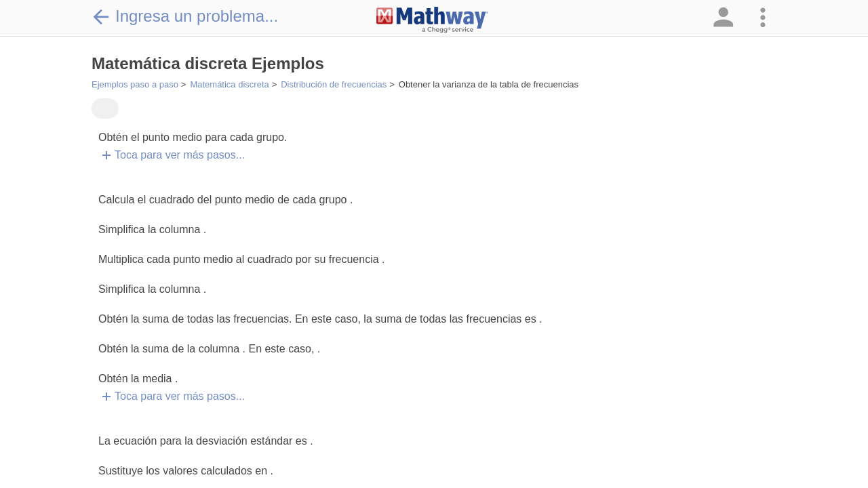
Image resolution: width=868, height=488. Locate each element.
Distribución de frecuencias (334, 84)
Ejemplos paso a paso (135, 84)
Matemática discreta (229, 84)
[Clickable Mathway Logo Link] (432, 20)
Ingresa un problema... (185, 16)
